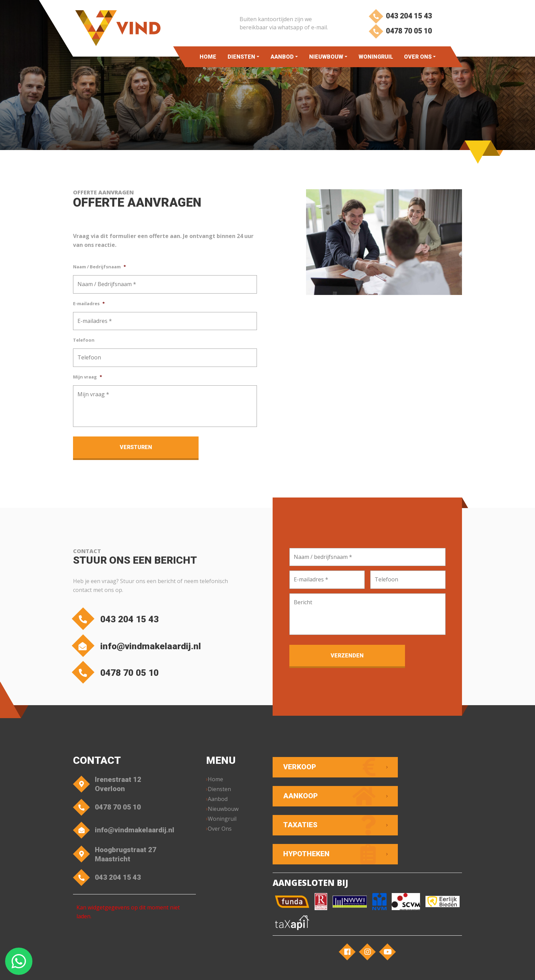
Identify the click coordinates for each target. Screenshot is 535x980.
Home (208, 57)
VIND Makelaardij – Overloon (146, 968)
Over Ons (418, 57)
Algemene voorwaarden (210, 968)
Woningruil (375, 57)
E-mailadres (89, 304)
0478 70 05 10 (399, 33)
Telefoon (84, 340)
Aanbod (282, 57)
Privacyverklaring (260, 968)
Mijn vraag (88, 377)
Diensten (241, 57)
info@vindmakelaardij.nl (146, 646)
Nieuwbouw (326, 57)
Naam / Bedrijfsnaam (99, 267)
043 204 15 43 (399, 16)
